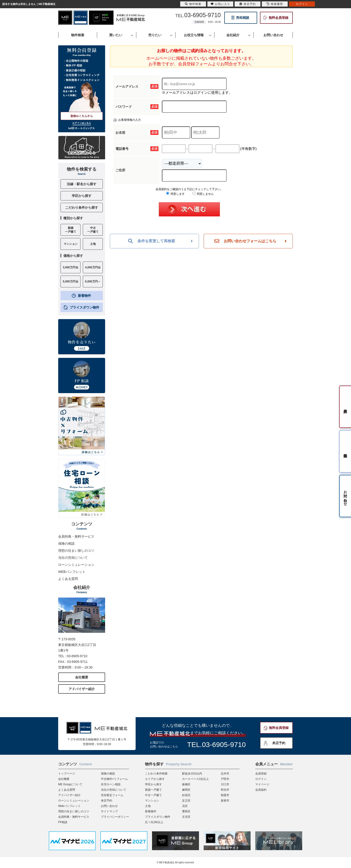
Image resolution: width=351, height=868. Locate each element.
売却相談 (243, 18)
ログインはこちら (82, 123)
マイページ (262, 784)
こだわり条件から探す (82, 207)
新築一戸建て (153, 790)
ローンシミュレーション (76, 565)
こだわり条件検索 (156, 774)
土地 (148, 806)
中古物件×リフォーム (114, 779)
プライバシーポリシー (115, 817)
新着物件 (84, 296)
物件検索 (193, 4)
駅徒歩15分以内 (192, 774)
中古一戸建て (153, 795)
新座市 (225, 801)
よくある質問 (68, 579)
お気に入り (220, 4)
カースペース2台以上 (196, 779)
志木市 (225, 774)
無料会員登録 (279, 18)
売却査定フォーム (112, 795)
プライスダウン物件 (84, 307)
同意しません (203, 194)
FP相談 (63, 822)
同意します (175, 194)
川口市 (225, 784)
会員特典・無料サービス (76, 536)
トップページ (67, 774)
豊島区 (186, 811)
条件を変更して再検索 (152, 241)
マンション (152, 801)
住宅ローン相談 (111, 784)
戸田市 (225, 779)
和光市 (225, 790)
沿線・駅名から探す (82, 184)
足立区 (186, 801)
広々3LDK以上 (154, 822)
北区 (185, 806)
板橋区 (186, 784)
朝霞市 (225, 795)
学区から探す (82, 196)
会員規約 (261, 790)
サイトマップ (109, 811)
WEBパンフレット (72, 572)
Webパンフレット (69, 806)
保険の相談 (66, 543)
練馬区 (186, 790)
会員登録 (261, 774)
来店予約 (279, 743)
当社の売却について (73, 558)
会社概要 (82, 677)
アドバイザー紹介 (82, 689)
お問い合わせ (109, 806)
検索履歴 (275, 4)
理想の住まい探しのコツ (76, 551)
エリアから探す (155, 779)
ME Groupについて (70, 784)
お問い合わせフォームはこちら (245, 241)
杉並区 (186, 795)
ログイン (261, 779)
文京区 (186, 817)
